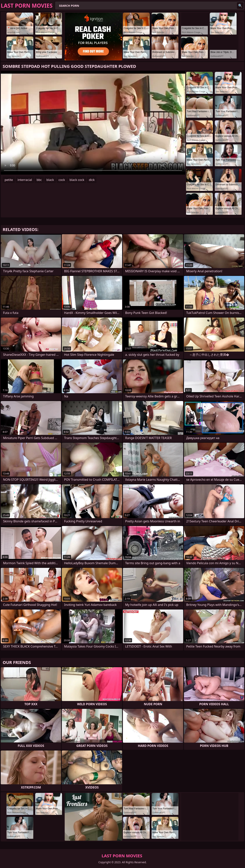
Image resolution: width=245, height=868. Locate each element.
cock (62, 180)
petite (9, 180)
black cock (77, 180)
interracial (25, 180)
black (50, 180)
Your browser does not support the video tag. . (93, 123)
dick (92, 180)
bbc (39, 180)
